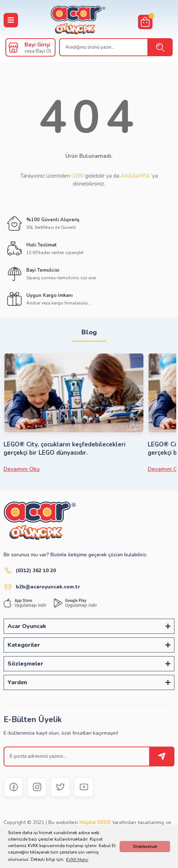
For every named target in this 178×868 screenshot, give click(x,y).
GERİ (77, 176)
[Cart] (145, 22)
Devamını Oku (22, 469)
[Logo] (78, 20)
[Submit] (162, 756)
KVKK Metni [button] (77, 860)
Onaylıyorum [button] (145, 847)
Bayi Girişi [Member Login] (37, 45)
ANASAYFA (135, 176)
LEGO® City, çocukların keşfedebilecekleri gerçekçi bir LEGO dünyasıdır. (64, 449)
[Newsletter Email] (89, 756)
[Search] (116, 47)
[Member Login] (13, 48)
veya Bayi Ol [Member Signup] (38, 51)
